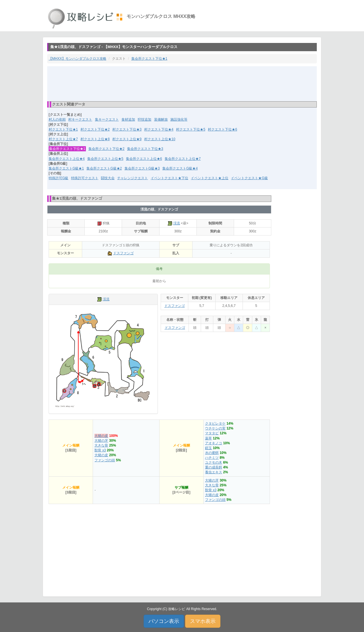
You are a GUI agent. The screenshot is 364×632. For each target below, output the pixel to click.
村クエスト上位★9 (127, 139)
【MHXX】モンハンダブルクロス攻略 (77, 59)
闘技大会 (108, 178)
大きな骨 (101, 445)
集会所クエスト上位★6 (144, 159)
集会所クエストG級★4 (180, 168)
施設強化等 (179, 119)
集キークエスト (107, 119)
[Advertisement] (182, 83)
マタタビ (212, 433)
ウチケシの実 (215, 428)
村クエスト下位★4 (159, 129)
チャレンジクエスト (133, 178)
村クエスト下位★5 (191, 129)
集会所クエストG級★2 (104, 168)
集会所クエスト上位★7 (183, 159)
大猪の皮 (101, 436)
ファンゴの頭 (105, 460)
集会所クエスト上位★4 (67, 159)
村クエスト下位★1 (63, 129)
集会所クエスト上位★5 (105, 159)
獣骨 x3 (100, 450)
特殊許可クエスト (85, 178)
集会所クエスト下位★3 (145, 149)
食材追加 (128, 119)
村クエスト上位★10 (160, 139)
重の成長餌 (214, 467)
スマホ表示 (203, 621)
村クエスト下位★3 (127, 129)
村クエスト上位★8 (95, 139)
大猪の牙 (101, 441)
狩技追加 (144, 119)
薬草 (208, 438)
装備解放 (161, 119)
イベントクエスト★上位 (210, 178)
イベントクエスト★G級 (249, 178)
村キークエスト (80, 119)
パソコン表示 (164, 621)
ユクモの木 (214, 462)
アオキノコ (214, 443)
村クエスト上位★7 (63, 139)
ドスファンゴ (123, 253)
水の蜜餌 (212, 453)
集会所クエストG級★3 (142, 168)
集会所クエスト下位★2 (106, 149)
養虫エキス (214, 472)
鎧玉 (208, 448)
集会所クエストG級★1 (66, 168)
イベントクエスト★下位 (169, 178)
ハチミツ (212, 458)
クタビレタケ (215, 424)
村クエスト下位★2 (95, 129)
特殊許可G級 (58, 178)
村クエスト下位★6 (223, 129)
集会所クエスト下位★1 (149, 59)
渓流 (177, 223)
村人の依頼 (57, 119)
